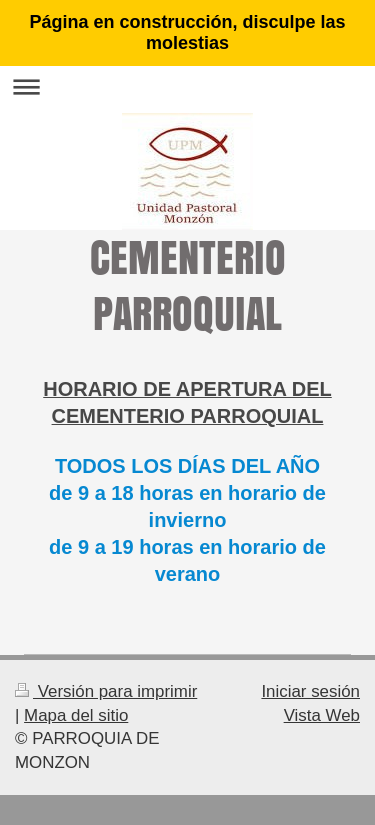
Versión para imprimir (106, 691)
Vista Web (322, 715)
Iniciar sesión (310, 691)
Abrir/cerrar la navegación (187, 86)
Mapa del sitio (76, 715)
